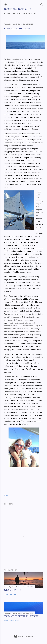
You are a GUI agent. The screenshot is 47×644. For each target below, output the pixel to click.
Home (7, 14)
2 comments (15, 621)
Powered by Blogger (24, 636)
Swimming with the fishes (22, 616)
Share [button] (6, 495)
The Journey (30, 14)
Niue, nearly (13, 590)
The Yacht (17, 14)
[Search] (41, 4)
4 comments (15, 594)
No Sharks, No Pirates (18, 9)
